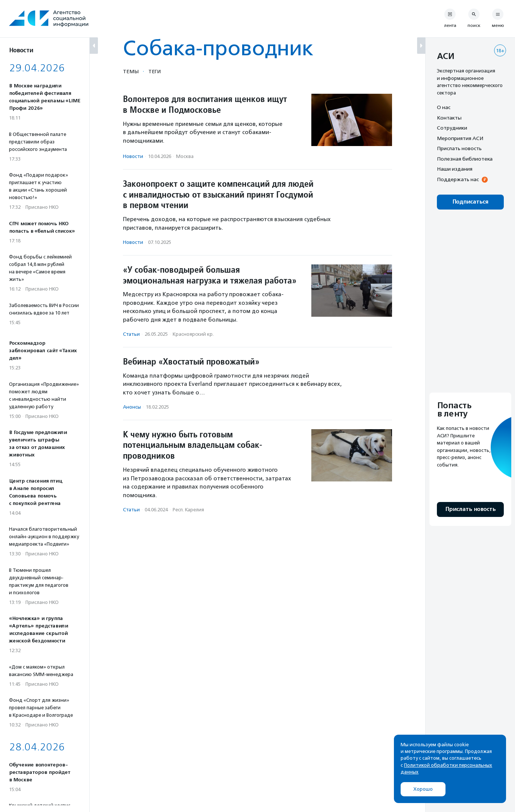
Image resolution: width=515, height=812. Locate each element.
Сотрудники (452, 128)
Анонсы (132, 407)
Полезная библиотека (465, 159)
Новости (133, 156)
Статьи (131, 334)
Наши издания (455, 169)
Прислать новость (459, 148)
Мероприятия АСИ (460, 138)
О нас (444, 107)
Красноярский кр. (193, 334)
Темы (131, 71)
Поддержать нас (458, 179)
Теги (155, 71)
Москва (185, 156)
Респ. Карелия (188, 510)
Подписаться (470, 202)
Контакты (449, 118)
